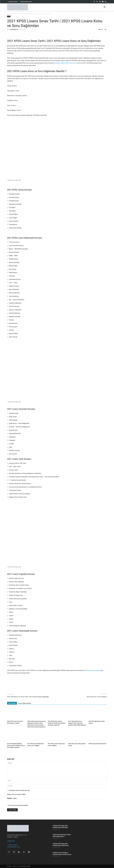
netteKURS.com (14, 29)
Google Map (11, 841)
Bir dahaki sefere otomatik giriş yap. (19, 790)
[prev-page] (8, 751)
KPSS (15, 14)
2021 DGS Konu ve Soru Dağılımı (97, 697)
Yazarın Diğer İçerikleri (25, 703)
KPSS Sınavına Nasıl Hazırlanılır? (98, 744)
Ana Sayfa (10, 14)
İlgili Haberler (12, 703)
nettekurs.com (16, 866)
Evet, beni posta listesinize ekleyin (18, 805)
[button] (105, 7)
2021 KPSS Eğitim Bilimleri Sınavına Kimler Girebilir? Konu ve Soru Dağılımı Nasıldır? (16, 746)
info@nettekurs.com (13, 847)
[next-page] (11, 751)
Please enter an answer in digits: (17, 794)
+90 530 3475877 (12, 845)
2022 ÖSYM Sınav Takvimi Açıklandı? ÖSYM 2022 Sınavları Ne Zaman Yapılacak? (57, 723)
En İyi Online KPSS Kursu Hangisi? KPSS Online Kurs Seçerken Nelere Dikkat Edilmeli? (77, 723)
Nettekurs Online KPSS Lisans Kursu (66, 63)
